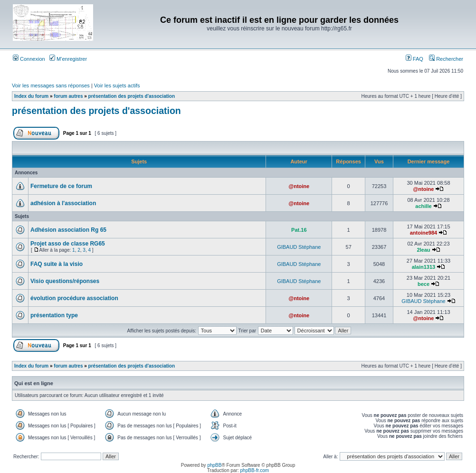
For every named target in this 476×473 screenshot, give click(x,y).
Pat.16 (299, 230)
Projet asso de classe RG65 (68, 244)
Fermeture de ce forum (61, 186)
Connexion (29, 59)
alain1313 (424, 267)
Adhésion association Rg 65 (68, 230)
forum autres (68, 96)
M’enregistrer (68, 59)
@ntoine (299, 186)
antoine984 (424, 233)
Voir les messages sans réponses (51, 85)
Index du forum (31, 96)
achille (423, 206)
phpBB (214, 465)
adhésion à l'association (63, 203)
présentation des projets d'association (132, 96)
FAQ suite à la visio (57, 264)
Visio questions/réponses (65, 281)
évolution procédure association (74, 298)
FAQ (414, 59)
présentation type (54, 315)
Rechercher (446, 59)
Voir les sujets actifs (117, 85)
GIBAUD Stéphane (299, 247)
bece (424, 284)
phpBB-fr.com (255, 470)
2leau (423, 250)
